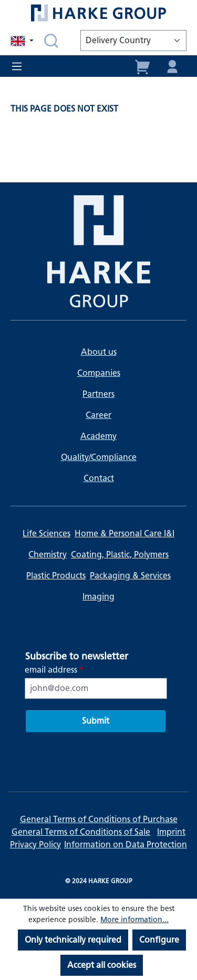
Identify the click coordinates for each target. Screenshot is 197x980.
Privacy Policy (35, 844)
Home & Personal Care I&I (125, 533)
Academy (98, 436)
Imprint (171, 832)
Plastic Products (56, 576)
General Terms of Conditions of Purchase (99, 819)
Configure (159, 940)
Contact (99, 478)
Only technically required (73, 940)
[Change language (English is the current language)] (23, 41)
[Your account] (172, 66)
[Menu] (20, 66)
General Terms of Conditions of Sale (81, 832)
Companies (99, 373)
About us (99, 352)
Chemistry (48, 554)
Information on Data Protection (126, 844)
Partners (98, 394)
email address (54, 670)
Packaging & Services (130, 576)
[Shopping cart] (143, 66)
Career (98, 415)
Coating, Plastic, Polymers (120, 554)
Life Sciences (46, 533)
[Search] (51, 41)
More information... (134, 920)
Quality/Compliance (99, 457)
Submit (96, 721)
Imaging (98, 597)
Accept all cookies (102, 965)
